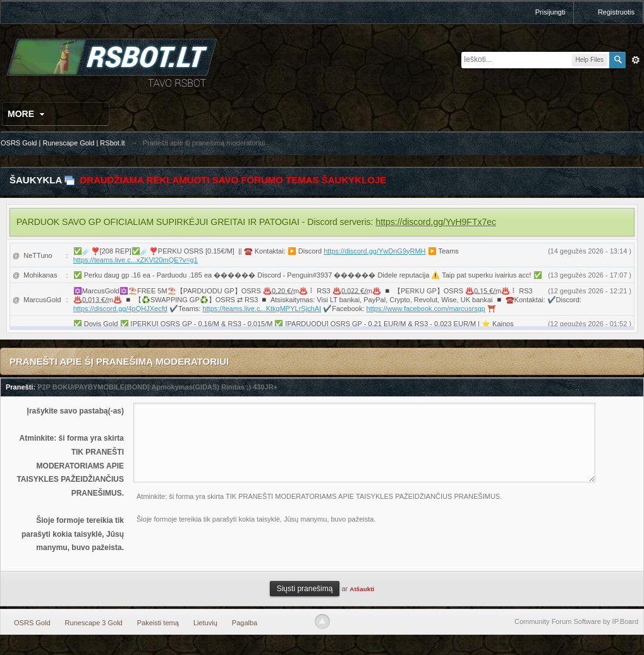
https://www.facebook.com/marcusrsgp (426, 309)
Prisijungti (550, 12)
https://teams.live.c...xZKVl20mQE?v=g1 (136, 260)
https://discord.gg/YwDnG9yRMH (374, 251)
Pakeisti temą (158, 623)
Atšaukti (362, 589)
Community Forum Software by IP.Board (576, 621)
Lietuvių (205, 623)
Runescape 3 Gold (94, 623)
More (27, 114)
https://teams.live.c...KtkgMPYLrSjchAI (262, 309)
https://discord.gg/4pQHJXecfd (120, 309)
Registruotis (616, 12)
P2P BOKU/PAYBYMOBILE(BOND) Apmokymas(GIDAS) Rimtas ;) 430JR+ (157, 387)
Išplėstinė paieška (636, 60)
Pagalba (245, 623)
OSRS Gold (32, 623)
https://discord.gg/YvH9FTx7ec (436, 222)
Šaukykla (36, 180)
